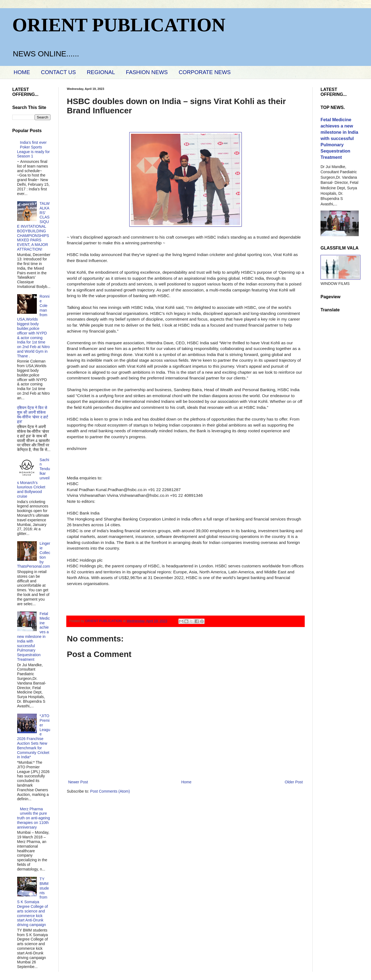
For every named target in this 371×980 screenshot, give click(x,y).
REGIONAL (101, 72)
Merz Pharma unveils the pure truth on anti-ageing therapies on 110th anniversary (34, 818)
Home (186, 782)
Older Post (294, 782)
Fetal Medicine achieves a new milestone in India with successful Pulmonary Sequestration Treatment (34, 637)
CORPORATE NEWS (205, 72)
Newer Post (78, 782)
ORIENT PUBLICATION (119, 25)
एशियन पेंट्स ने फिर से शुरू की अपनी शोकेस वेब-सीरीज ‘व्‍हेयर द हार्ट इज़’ (33, 415)
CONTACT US (58, 72)
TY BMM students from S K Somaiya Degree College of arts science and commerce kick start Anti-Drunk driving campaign (33, 902)
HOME (22, 72)
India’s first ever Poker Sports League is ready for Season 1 (34, 149)
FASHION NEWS (147, 72)
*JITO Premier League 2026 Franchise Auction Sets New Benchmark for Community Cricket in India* (34, 736)
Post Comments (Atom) (110, 791)
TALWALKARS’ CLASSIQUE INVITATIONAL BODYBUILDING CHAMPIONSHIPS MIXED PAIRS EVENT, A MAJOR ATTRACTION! (33, 226)
